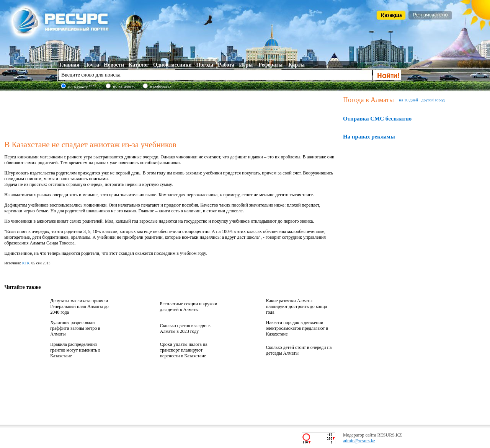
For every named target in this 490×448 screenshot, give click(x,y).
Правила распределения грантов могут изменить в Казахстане (75, 350)
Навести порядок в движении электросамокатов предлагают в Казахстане (297, 328)
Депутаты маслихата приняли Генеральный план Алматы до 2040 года (79, 306)
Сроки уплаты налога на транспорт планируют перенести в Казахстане (184, 350)
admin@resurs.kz (359, 441)
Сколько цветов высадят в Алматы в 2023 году (185, 328)
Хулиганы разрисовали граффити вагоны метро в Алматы (75, 328)
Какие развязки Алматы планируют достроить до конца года (296, 306)
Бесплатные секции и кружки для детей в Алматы (189, 307)
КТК (26, 263)
